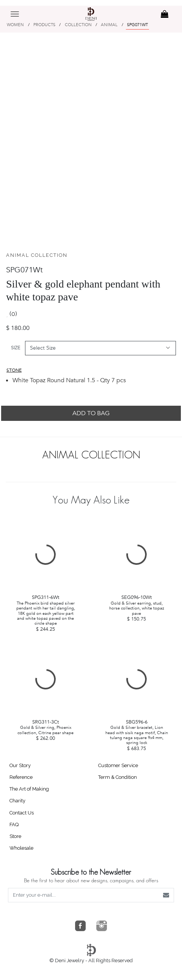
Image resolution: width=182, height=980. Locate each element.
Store (15, 836)
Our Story (20, 765)
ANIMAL (109, 25)
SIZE (16, 348)
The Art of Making (29, 789)
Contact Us (22, 813)
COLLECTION (78, 25)
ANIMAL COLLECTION (37, 255)
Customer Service (118, 765)
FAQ (14, 824)
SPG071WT (137, 25)
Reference (21, 777)
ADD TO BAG (91, 413)
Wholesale (21, 848)
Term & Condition (118, 777)
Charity (17, 801)
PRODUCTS (44, 25)
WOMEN (15, 25)
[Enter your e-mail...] (84, 895)
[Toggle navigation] (15, 8)
